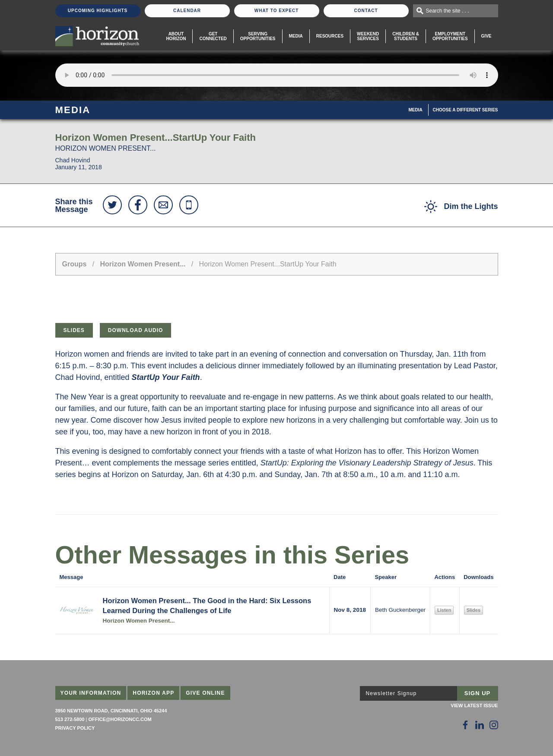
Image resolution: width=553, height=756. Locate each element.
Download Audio (136, 330)
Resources (330, 36)
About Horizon (176, 36)
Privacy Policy (75, 728)
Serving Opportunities (258, 36)
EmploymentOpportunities (450, 36)
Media (296, 36)
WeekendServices (368, 36)
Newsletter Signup (391, 693)
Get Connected (213, 36)
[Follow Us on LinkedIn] (480, 725)
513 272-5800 (70, 719)
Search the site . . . (448, 11)
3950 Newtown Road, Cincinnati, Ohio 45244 (111, 711)
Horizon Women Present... (143, 264)
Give (486, 36)
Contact (366, 11)
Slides (74, 330)
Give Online (205, 693)
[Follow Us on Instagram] (494, 725)
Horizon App (153, 693)
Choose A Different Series (466, 110)
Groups (75, 264)
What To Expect (277, 11)
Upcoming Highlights (98, 11)
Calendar (187, 11)
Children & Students (406, 36)
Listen (444, 610)
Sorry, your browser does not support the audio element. (277, 75)
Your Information (91, 693)
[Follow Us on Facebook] (465, 725)
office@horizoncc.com (120, 719)
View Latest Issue (474, 705)
